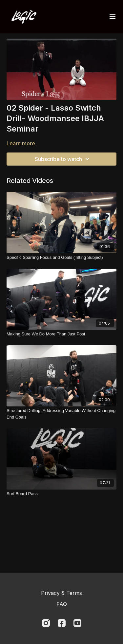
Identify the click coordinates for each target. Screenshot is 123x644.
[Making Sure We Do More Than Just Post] (61, 334)
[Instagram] (46, 623)
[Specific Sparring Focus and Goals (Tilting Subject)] (61, 258)
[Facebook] (62, 623)
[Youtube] (77, 623)
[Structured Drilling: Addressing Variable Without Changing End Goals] (61, 414)
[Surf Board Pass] (61, 494)
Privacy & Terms (61, 593)
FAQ (62, 604)
